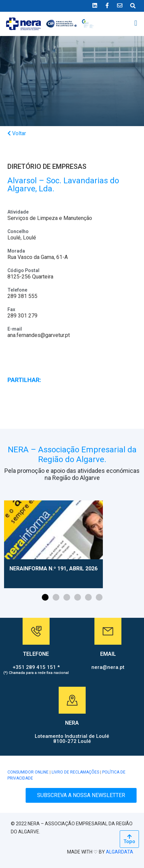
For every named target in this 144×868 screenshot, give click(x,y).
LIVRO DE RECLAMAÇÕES (75, 772)
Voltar (17, 133)
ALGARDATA (120, 852)
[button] (136, 23)
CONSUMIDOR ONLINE (28, 772)
